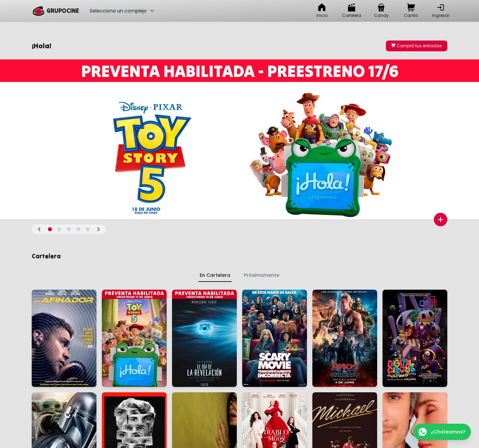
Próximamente (262, 275)
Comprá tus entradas (417, 46)
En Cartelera (215, 275)
